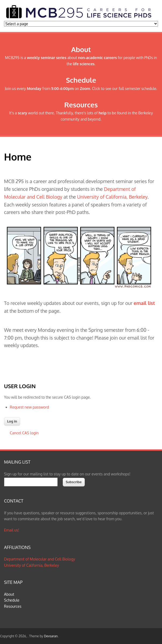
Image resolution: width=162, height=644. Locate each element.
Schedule (12, 600)
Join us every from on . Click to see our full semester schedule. (81, 88)
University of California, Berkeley (112, 197)
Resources (13, 606)
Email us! (12, 530)
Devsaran (51, 636)
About (9, 594)
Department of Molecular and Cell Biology (40, 559)
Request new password (30, 407)
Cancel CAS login (24, 433)
